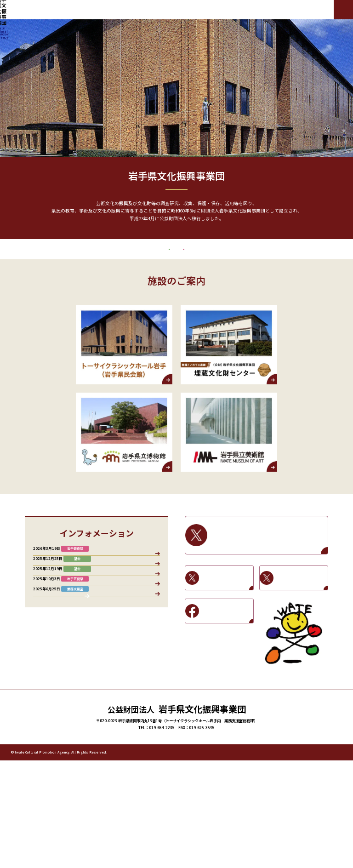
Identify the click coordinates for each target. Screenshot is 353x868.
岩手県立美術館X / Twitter (301, 628)
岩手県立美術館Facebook (227, 661)
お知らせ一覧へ (97, 755)
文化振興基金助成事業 (108, 287)
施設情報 (147, 598)
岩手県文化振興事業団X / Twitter (268, 585)
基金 (125, 598)
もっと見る (176, 240)
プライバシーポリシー (293, 859)
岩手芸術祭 (256, 287)
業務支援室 (70, 598)
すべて (44, 598)
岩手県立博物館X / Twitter (227, 628)
